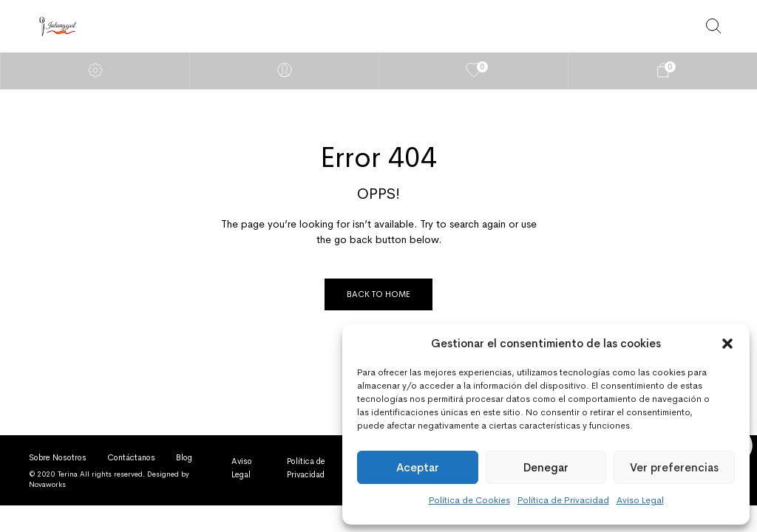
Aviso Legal (640, 500)
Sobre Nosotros (58, 457)
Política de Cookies (469, 500)
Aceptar (418, 467)
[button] (727, 344)
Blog (184, 457)
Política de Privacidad (563, 500)
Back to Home (378, 294)
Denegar (546, 467)
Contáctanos (131, 457)
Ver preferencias (674, 467)
